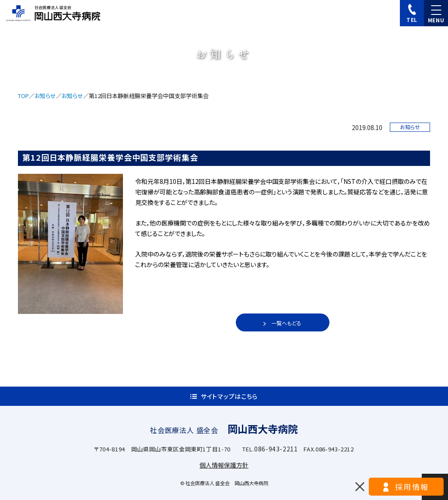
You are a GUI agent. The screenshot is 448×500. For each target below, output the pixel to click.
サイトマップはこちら (229, 396)
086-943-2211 (276, 449)
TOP (23, 96)
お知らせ (45, 96)
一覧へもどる (286, 323)
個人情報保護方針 (224, 465)
